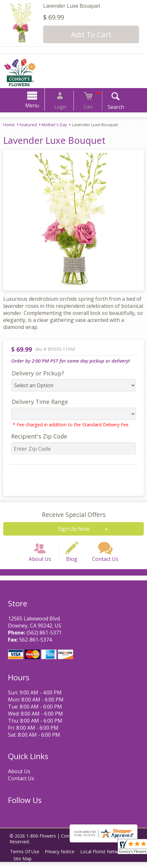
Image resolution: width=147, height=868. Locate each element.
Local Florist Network (108, 858)
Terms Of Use (26, 858)
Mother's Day (54, 125)
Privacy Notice (63, 858)
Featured (28, 125)
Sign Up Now (73, 529)
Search (109, 107)
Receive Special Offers (74, 515)
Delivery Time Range (37, 402)
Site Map (23, 865)
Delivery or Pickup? (35, 373)
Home (9, 125)
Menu (39, 105)
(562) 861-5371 (43, 639)
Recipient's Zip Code (36, 436)
